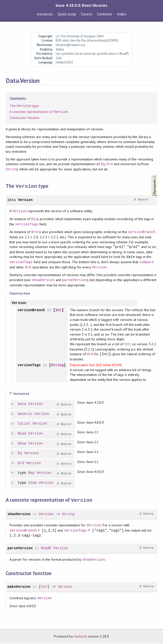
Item (33, 484)
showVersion (43, 280)
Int (59, 310)
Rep (32, 474)
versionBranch (142, 232)
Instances (45, 14)
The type (24, 106)
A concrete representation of (39, 112)
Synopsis (151, 175)
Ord (109, 164)
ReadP (46, 549)
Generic (25, 415)
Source (86, 14)
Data (22, 405)
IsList (24, 424)
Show (22, 444)
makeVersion (19, 587)
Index (122, 14)
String (12, 169)
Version (25, 200)
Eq (103, 164)
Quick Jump (67, 14)
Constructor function (24, 118)
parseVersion (75, 280)
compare (146, 262)
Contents (105, 14)
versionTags (27, 224)
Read (22, 434)
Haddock (80, 637)
